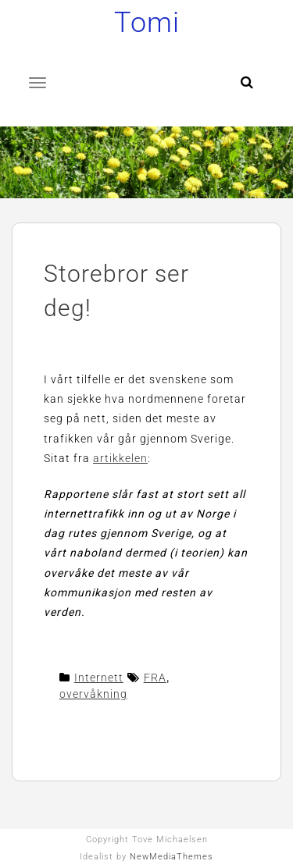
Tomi (147, 23)
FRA (155, 678)
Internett (99, 678)
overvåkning (93, 694)
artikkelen (120, 458)
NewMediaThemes (172, 857)
